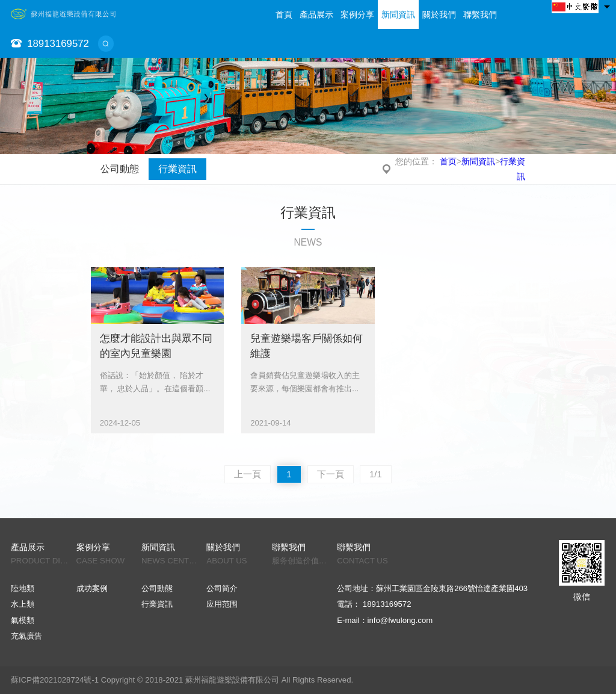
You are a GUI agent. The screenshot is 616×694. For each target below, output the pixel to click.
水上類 (23, 604)
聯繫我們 (480, 14)
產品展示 (316, 14)
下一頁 (331, 474)
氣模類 (23, 620)
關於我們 (439, 14)
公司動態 (120, 169)
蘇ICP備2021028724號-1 (55, 680)
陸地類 (23, 588)
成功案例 (92, 588)
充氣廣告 (26, 636)
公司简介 (222, 588)
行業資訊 (177, 169)
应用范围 (222, 604)
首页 (448, 161)
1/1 (376, 474)
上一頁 (248, 474)
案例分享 (357, 14)
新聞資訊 (398, 14)
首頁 (284, 14)
